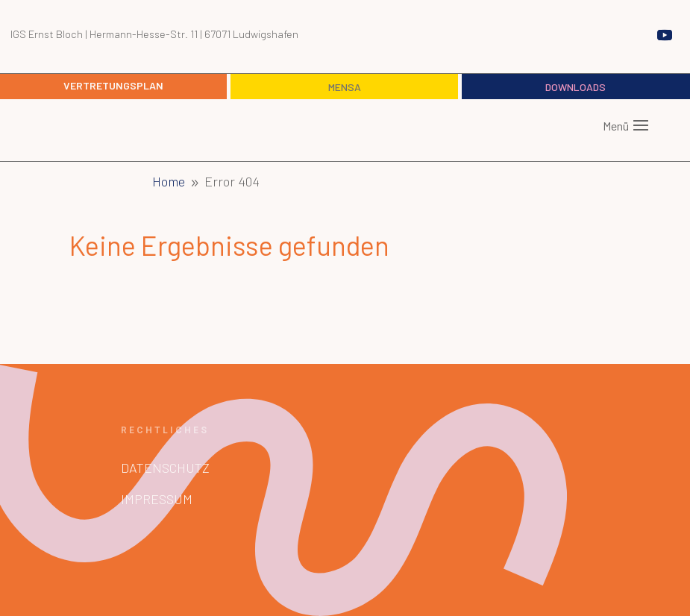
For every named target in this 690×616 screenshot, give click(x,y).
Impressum (157, 499)
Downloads (575, 87)
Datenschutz (165, 468)
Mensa (345, 87)
